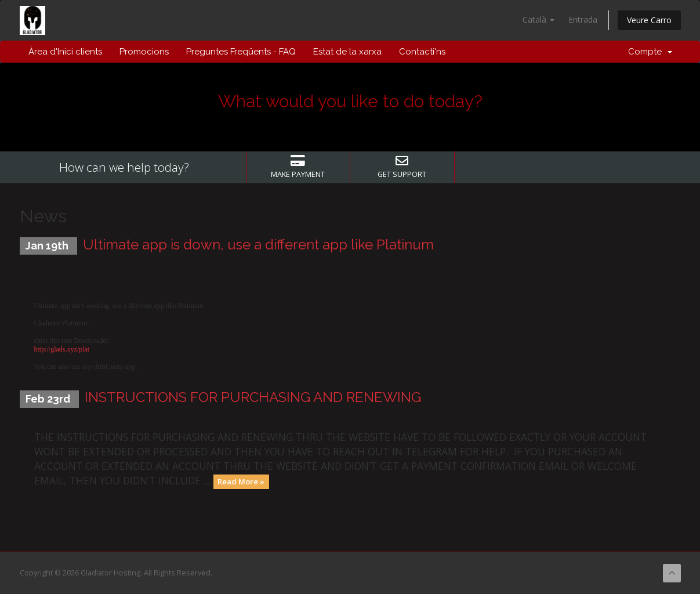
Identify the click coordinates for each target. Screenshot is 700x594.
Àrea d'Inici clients (65, 52)
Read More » (241, 481)
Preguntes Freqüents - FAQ (241, 52)
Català (538, 19)
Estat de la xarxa (347, 52)
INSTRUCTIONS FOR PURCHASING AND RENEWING (253, 397)
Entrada (583, 19)
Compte (650, 52)
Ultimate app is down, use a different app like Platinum (258, 245)
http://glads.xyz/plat (62, 349)
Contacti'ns (422, 52)
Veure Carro (649, 20)
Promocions (144, 52)
